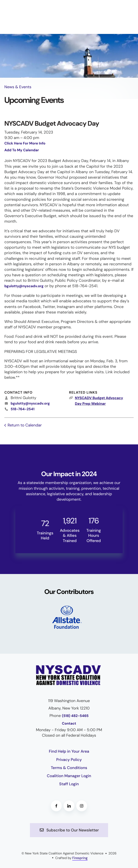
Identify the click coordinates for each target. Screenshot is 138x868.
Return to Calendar (25, 425)
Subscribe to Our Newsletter (69, 830)
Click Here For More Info (25, 143)
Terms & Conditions (69, 768)
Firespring (80, 858)
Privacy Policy (69, 760)
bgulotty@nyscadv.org (24, 286)
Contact (69, 724)
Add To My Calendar (22, 150)
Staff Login (69, 784)
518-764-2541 (23, 409)
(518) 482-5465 (75, 716)
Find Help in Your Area (69, 751)
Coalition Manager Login (69, 776)
